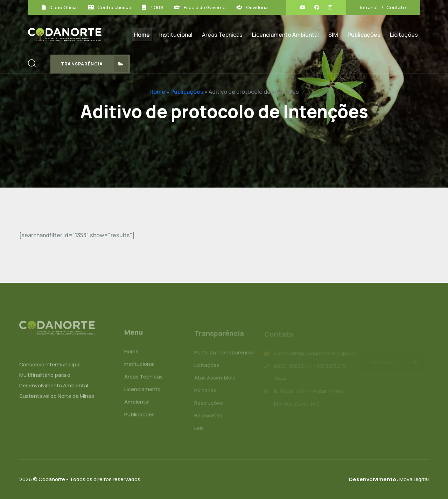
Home (142, 35)
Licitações (404, 35)
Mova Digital (389, 479)
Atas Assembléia (215, 379)
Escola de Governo (205, 7)
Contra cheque (114, 7)
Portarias (205, 392)
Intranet (369, 7)
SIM (333, 35)
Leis (199, 430)
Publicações (364, 35)
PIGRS (156, 7)
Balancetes (208, 417)
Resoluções (209, 404)
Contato (396, 7)
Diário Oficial (64, 7)
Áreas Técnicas (222, 35)
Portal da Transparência (224, 354)
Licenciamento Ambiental (285, 35)
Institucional (176, 35)
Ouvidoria (257, 7)
